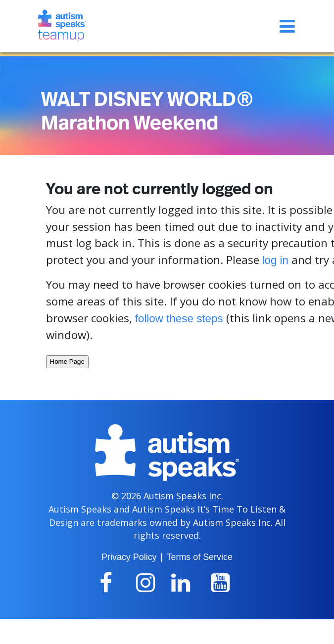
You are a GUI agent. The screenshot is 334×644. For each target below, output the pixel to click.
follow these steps (179, 319)
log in (276, 260)
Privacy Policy (129, 557)
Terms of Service (200, 557)
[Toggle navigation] (287, 26)
